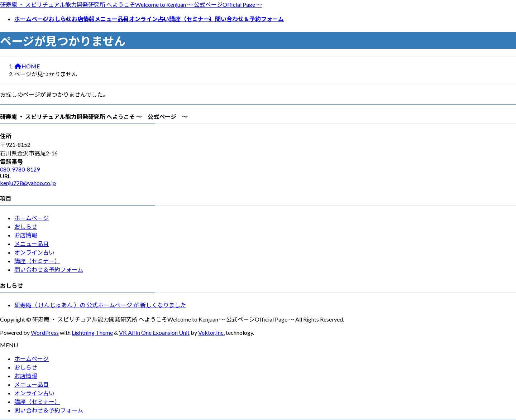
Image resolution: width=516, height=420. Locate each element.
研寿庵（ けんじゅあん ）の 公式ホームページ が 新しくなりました (100, 305)
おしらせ (26, 226)
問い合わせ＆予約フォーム (49, 269)
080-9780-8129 (20, 169)
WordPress (45, 332)
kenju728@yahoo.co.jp (28, 183)
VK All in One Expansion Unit (154, 332)
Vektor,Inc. (211, 332)
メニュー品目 (32, 244)
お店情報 (26, 235)
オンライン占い (34, 252)
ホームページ (32, 218)
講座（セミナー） (37, 261)
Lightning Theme (92, 332)
